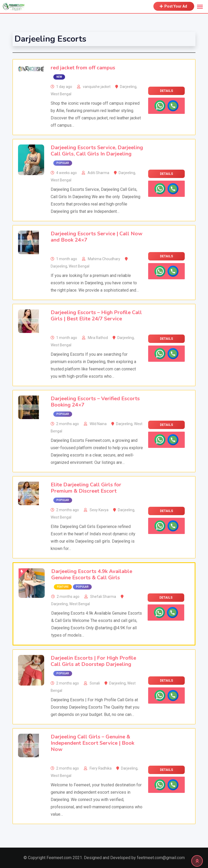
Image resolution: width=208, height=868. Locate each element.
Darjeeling (128, 87)
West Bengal (61, 94)
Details (166, 91)
